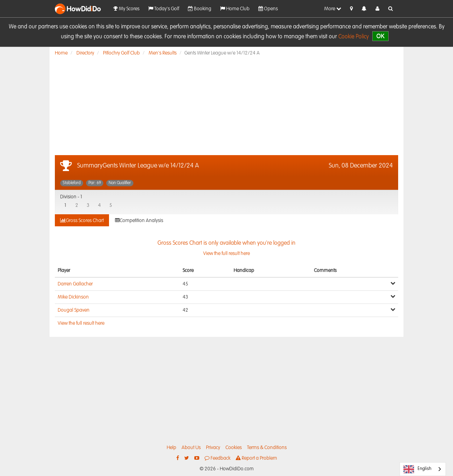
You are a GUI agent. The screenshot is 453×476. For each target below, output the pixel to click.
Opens (268, 9)
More (333, 9)
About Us (191, 448)
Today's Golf (164, 9)
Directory (85, 53)
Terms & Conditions (267, 448)
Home (61, 53)
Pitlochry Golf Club (121, 53)
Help (171, 448)
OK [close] (380, 36)
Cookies (234, 448)
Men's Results (163, 53)
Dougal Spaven (74, 310)
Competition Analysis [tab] (139, 220)
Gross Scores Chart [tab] (82, 220)
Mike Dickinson (73, 297)
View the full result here (81, 323)
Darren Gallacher (75, 284)
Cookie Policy (354, 37)
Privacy (213, 448)
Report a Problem (256, 458)
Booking (200, 9)
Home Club (235, 9)
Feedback (217, 458)
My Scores (126, 9)
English (417, 469)
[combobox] (423, 469)
